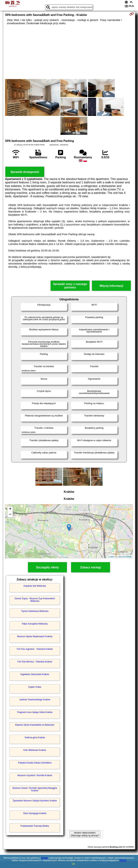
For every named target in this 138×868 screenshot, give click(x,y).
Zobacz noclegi (91, 567)
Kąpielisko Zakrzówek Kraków (35, 674)
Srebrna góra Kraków (35, 738)
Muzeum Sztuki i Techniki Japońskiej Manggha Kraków (35, 789)
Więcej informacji (111, 286)
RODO (123, 860)
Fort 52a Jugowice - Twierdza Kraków (35, 649)
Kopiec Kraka (35, 687)
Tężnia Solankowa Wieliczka (35, 611)
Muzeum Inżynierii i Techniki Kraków (35, 775)
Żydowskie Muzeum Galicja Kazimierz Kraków (35, 801)
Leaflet (111, 557)
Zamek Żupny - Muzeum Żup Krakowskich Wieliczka (35, 600)
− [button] (10, 515)
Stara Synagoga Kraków (35, 813)
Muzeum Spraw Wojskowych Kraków (35, 636)
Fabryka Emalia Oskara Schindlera (35, 763)
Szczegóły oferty (47, 567)
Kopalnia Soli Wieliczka (35, 586)
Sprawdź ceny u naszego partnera (70, 286)
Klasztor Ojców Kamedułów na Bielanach (35, 725)
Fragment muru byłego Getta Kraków (35, 712)
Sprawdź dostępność (25, 172)
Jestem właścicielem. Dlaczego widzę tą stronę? (85, 834)
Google (44, 858)
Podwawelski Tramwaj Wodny (35, 826)
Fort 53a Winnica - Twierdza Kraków (35, 662)
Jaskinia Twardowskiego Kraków (35, 700)
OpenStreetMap (125, 557)
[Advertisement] (69, 52)
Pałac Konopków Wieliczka (35, 624)
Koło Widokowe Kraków (35, 750)
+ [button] (10, 509)
